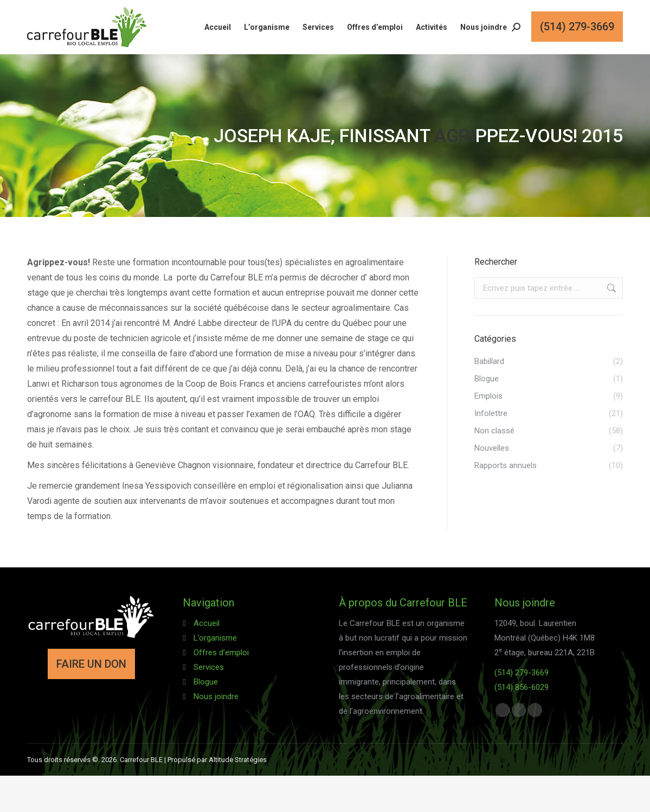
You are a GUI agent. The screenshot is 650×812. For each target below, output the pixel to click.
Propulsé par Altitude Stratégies (217, 760)
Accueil (207, 623)
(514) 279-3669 (522, 673)
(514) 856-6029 (522, 687)
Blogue (206, 682)
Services (209, 667)
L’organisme (215, 638)
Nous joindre (216, 696)
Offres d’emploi (221, 653)
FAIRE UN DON (91, 664)
